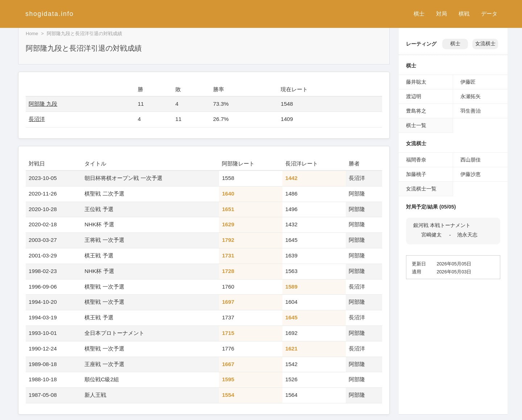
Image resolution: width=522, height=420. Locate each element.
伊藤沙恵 (471, 174)
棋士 (419, 14)
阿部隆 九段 (43, 104)
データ (489, 14)
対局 (442, 14)
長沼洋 (37, 119)
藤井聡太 (416, 82)
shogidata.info (49, 14)
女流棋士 (485, 44)
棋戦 (464, 14)
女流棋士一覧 (421, 189)
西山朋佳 (471, 160)
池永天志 (467, 235)
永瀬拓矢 (471, 96)
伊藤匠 (468, 82)
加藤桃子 (416, 174)
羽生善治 (471, 111)
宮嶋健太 (431, 235)
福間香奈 (416, 160)
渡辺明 (414, 96)
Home (32, 33)
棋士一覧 (416, 125)
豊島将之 (416, 111)
